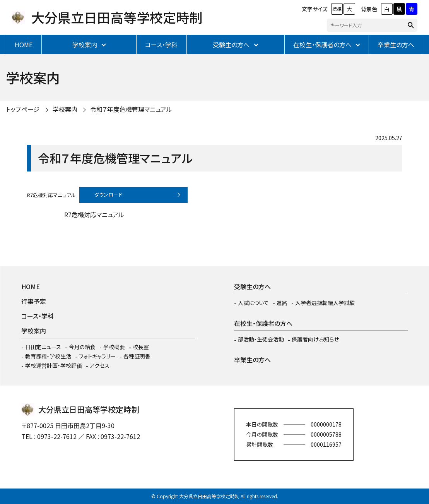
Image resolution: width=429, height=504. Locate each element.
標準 (337, 9)
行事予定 (34, 301)
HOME (24, 45)
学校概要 (114, 347)
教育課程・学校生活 (48, 356)
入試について (253, 303)
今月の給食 (82, 347)
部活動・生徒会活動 (261, 339)
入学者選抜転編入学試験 (325, 303)
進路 (282, 303)
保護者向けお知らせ (315, 339)
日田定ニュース (43, 347)
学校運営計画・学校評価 (54, 365)
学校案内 (85, 45)
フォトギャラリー (97, 356)
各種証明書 (137, 356)
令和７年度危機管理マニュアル (131, 109)
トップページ (23, 109)
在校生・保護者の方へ (322, 45)
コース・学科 (161, 45)
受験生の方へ (231, 45)
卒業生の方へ (396, 45)
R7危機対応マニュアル (51, 195)
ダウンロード (108, 195)
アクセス (100, 365)
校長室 (141, 347)
